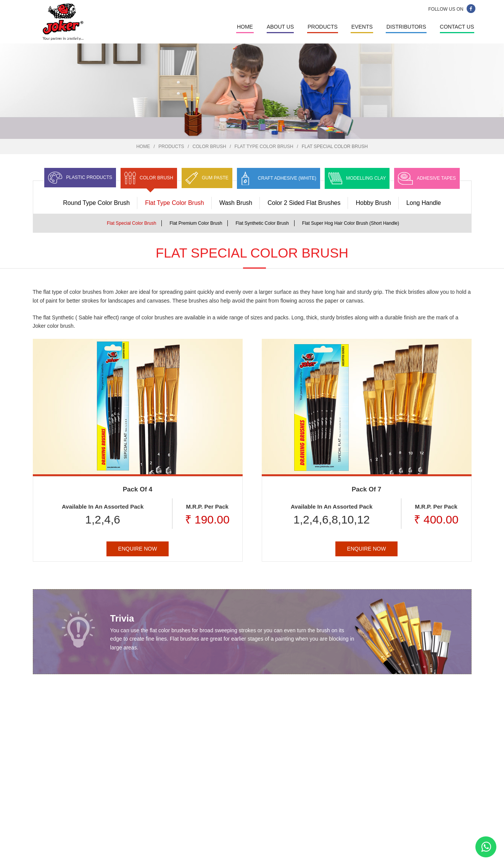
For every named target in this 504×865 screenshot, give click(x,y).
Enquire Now (138, 549)
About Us (280, 27)
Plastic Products (89, 177)
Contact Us (457, 27)
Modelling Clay (366, 178)
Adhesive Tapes (436, 178)
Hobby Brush (373, 203)
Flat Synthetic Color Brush (262, 223)
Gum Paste (215, 178)
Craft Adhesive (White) (287, 178)
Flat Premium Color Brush (196, 223)
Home (245, 27)
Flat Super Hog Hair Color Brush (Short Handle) (351, 223)
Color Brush (209, 147)
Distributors (406, 27)
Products (323, 27)
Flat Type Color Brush (264, 147)
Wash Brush (236, 203)
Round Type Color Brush (96, 203)
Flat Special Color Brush (131, 223)
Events (362, 27)
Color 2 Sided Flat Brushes (304, 203)
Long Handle (424, 203)
